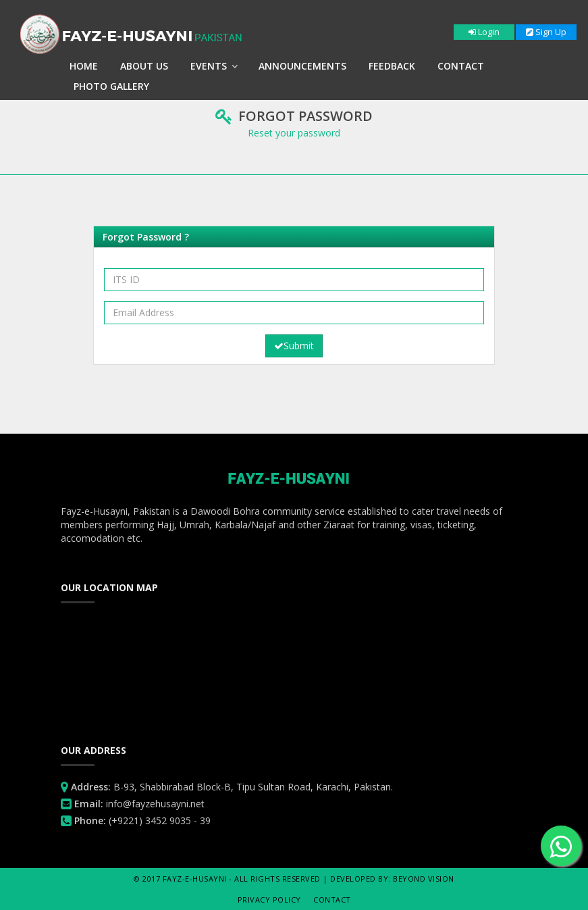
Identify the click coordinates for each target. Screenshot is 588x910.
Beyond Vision (424, 879)
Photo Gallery (111, 86)
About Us (144, 66)
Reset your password (294, 133)
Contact (461, 66)
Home (84, 66)
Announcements (302, 66)
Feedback (392, 66)
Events (214, 66)
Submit (294, 346)
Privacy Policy (269, 900)
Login (484, 32)
